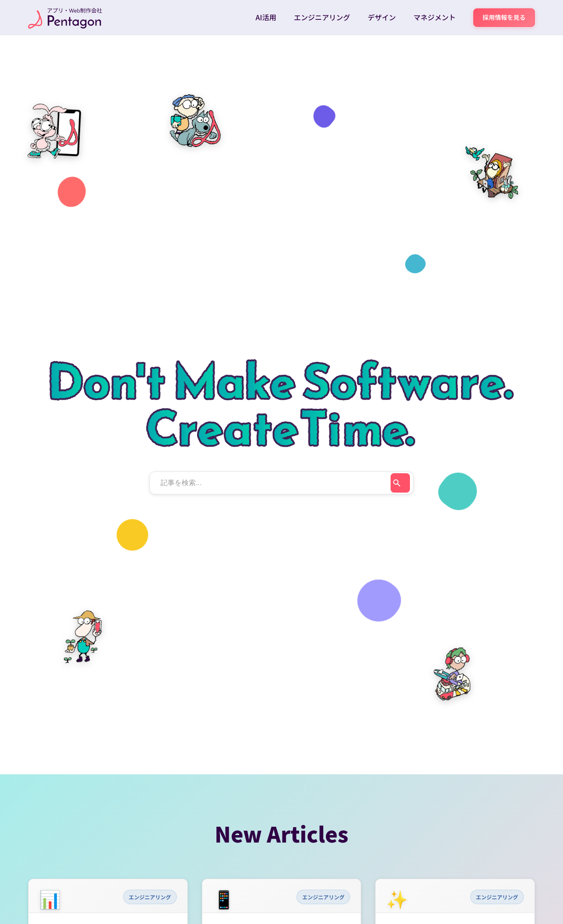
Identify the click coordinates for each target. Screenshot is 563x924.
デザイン (382, 17)
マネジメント (435, 17)
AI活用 (266, 17)
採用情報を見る (504, 17)
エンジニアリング (322, 17)
